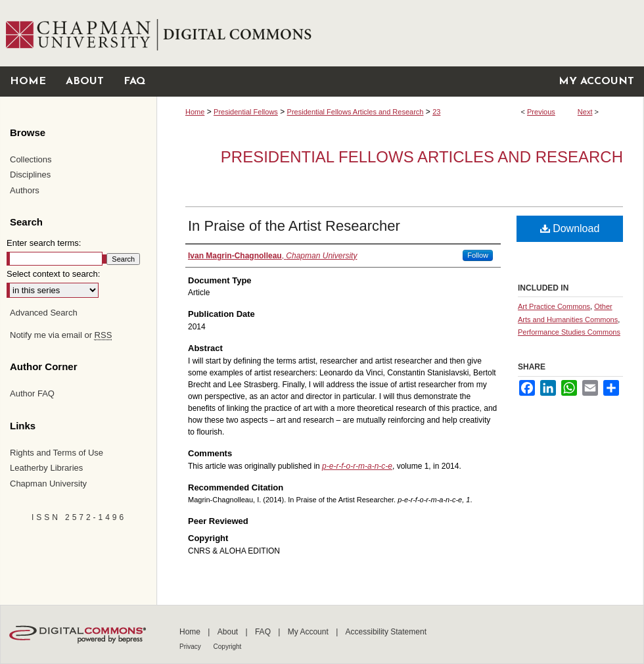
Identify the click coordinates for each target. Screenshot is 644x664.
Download (570, 228)
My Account (309, 632)
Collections (31, 159)
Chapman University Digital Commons (400, 33)
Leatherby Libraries (46, 468)
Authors (25, 190)
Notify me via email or (61, 335)
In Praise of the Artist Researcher (294, 226)
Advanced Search (44, 313)
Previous (541, 112)
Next (585, 112)
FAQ (264, 632)
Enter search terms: (44, 243)
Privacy (191, 647)
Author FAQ (32, 393)
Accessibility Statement (386, 632)
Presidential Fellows (246, 112)
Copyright (228, 647)
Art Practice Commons (554, 306)
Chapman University (48, 484)
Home (195, 112)
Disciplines (30, 175)
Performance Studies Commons (569, 332)
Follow (478, 255)
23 (436, 112)
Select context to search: (53, 274)
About (229, 632)
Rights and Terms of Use (57, 453)
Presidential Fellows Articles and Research (356, 112)
